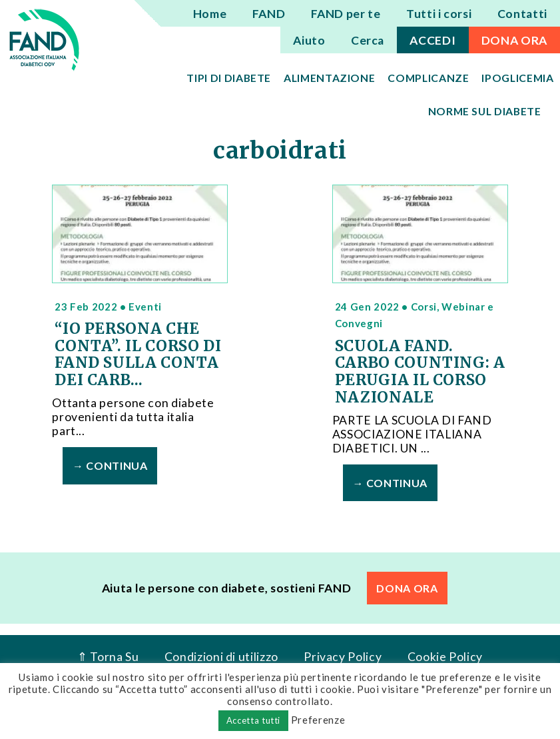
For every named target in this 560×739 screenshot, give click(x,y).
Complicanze (428, 78)
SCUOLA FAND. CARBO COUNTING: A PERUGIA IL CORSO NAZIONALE (420, 371)
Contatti (522, 14)
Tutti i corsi (439, 14)
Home (210, 14)
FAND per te (346, 14)
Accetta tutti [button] (253, 720)
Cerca (368, 40)
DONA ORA (514, 40)
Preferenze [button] (318, 720)
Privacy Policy (343, 656)
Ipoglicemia (517, 78)
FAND (269, 14)
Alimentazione (329, 78)
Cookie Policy (445, 656)
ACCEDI (432, 40)
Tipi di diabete (229, 78)
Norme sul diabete (485, 111)
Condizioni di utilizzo (221, 656)
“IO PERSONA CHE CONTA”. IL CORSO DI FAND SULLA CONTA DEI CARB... (138, 354)
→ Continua (110, 465)
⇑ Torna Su (108, 656)
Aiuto (309, 40)
